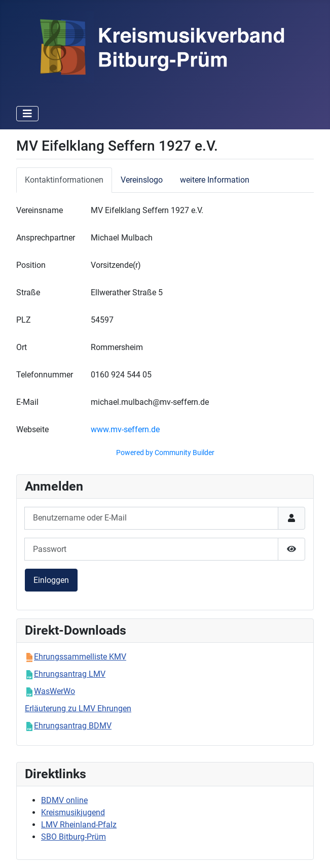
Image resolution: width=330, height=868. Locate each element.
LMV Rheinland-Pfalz (79, 825)
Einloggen (51, 580)
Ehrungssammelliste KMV (80, 657)
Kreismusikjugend (73, 812)
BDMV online (64, 800)
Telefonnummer (45, 375)
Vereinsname (40, 210)
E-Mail (27, 402)
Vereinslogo (142, 180)
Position (31, 265)
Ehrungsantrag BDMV (73, 726)
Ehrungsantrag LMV (70, 674)
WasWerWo (54, 691)
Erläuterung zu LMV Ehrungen (78, 708)
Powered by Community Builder (165, 453)
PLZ (24, 320)
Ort (22, 347)
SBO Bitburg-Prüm (74, 837)
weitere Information (215, 180)
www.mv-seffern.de (125, 429)
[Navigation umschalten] (27, 114)
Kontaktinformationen (64, 180)
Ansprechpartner (46, 238)
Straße (28, 292)
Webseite (32, 429)
